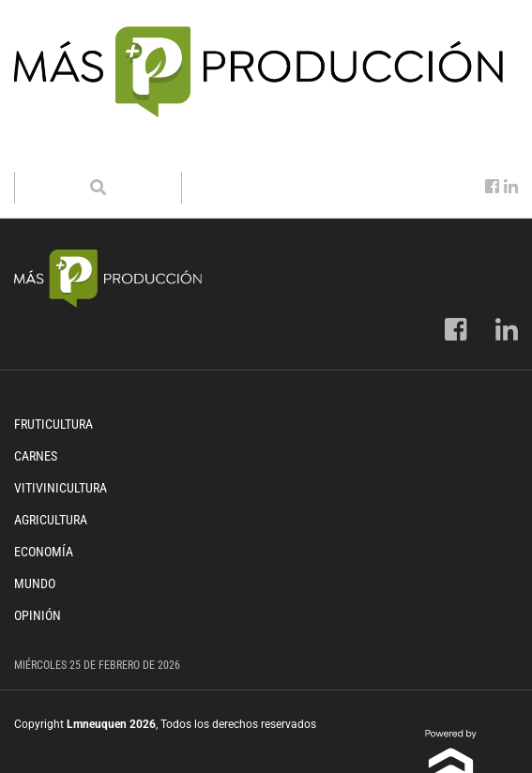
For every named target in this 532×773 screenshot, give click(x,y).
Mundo (35, 584)
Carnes (36, 456)
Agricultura (51, 520)
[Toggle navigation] (40, 153)
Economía (44, 552)
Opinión (38, 615)
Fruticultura (53, 424)
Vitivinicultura (61, 488)
